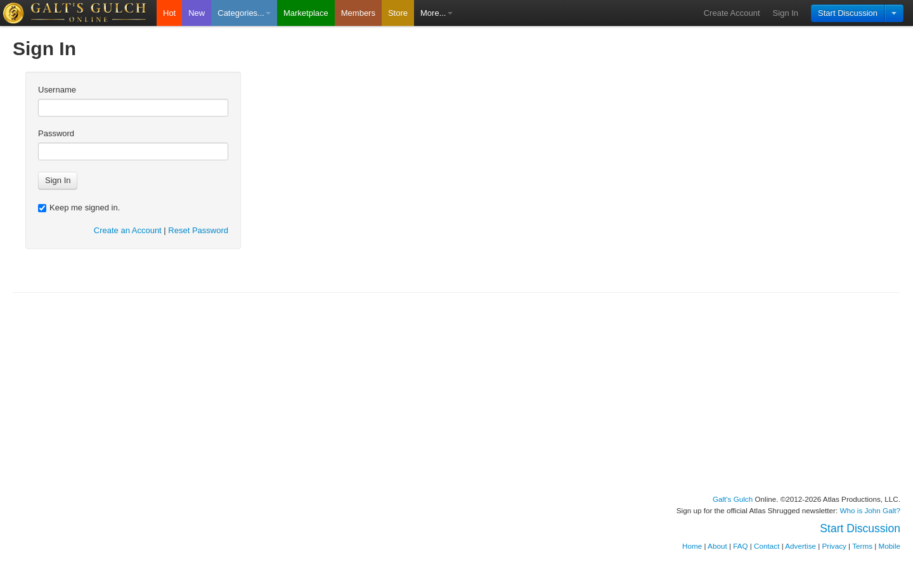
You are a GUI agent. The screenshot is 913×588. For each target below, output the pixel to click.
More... (436, 13)
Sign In (786, 13)
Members (358, 13)
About (717, 546)
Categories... (244, 13)
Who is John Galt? (871, 510)
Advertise (800, 546)
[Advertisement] (456, 393)
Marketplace (306, 13)
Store (398, 13)
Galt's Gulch (733, 499)
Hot (169, 13)
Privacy (834, 546)
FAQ (740, 546)
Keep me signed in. (79, 208)
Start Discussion (848, 13)
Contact (767, 546)
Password (56, 133)
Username (57, 90)
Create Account (732, 13)
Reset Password (198, 230)
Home (692, 546)
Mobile (890, 546)
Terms (862, 546)
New (197, 13)
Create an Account (128, 230)
